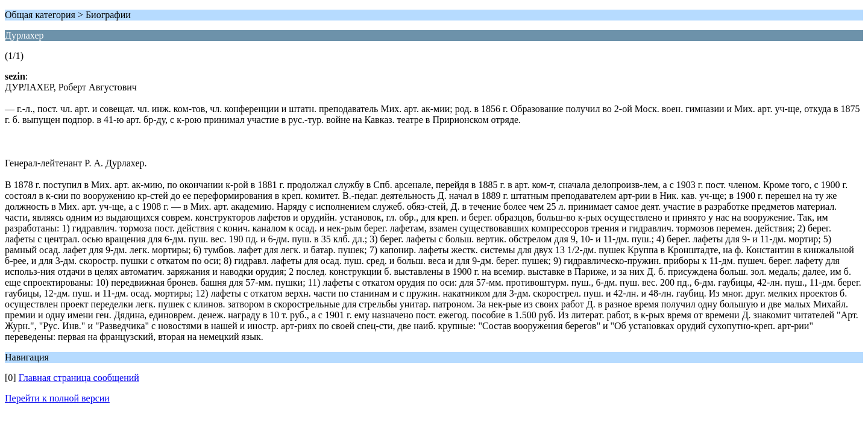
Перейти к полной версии (57, 398)
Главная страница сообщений (79, 378)
